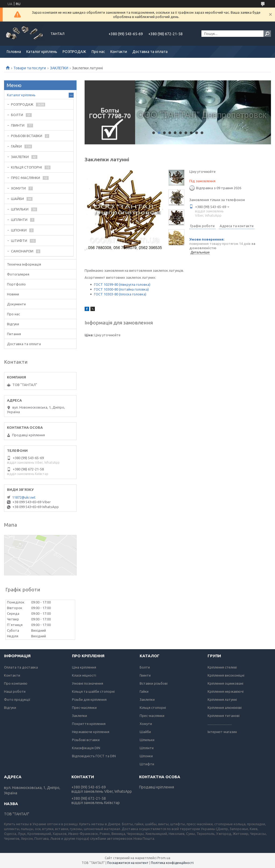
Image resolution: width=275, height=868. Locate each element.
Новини (13, 294)
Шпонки (146, 756)
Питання (14, 334)
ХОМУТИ (18, 188)
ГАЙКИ (16, 146)
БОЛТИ (17, 115)
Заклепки (79, 716)
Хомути (146, 724)
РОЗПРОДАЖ (74, 52)
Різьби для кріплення (89, 699)
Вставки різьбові (154, 683)
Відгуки (13, 324)
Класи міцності (84, 675)
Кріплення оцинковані (225, 683)
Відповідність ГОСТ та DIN (94, 756)
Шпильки (147, 740)
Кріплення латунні (222, 699)
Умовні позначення (88, 683)
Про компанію (16, 683)
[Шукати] (267, 34)
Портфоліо (16, 284)
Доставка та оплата (150, 52)
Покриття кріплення (89, 724)
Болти (145, 667)
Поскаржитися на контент (128, 863)
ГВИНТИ (18, 125)
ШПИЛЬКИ (20, 209)
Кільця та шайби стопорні (93, 691)
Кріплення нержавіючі (226, 691)
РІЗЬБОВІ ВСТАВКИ (27, 136)
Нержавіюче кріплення (91, 732)
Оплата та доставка (21, 667)
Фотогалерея (18, 274)
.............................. (220, 724)
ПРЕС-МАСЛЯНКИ (26, 178)
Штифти (147, 764)
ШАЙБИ (17, 199)
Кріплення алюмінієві (225, 708)
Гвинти (145, 675)
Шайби (145, 732)
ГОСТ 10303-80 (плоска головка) (120, 294)
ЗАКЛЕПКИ (59, 68)
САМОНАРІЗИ (22, 251)
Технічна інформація (24, 264)
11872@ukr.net (24, 497)
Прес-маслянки (84, 708)
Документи (16, 304)
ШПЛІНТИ (19, 220)
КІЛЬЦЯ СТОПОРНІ (26, 167)
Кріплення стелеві (222, 667)
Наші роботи (15, 691)
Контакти (119, 52)
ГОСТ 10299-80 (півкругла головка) (122, 284)
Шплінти (147, 748)
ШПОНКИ (19, 230)
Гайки (144, 691)
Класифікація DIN (86, 748)
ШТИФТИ (19, 241)
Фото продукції (17, 699)
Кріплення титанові (224, 716)
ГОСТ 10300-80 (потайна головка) (121, 289)
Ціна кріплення (84, 667)
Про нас (98, 52)
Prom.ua (164, 858)
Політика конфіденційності (172, 863)
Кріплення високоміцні (226, 675)
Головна (14, 52)
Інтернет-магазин (222, 732)
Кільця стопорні (153, 708)
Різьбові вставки (86, 740)
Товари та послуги (30, 68)
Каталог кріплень (42, 52)
